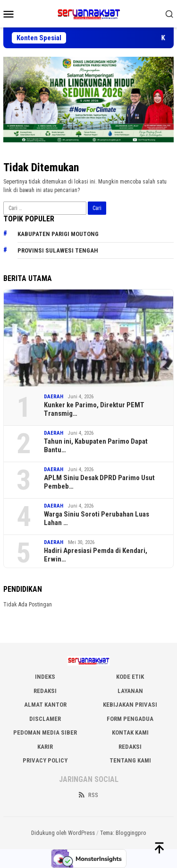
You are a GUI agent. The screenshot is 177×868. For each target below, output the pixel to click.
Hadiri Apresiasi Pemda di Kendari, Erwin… (96, 555)
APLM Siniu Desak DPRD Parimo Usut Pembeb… (99, 482)
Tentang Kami (130, 760)
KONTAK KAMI (130, 732)
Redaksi (130, 747)
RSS (88, 795)
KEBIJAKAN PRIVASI (130, 705)
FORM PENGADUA (130, 719)
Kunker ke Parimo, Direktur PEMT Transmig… (94, 409)
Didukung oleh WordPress (63, 833)
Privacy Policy (45, 760)
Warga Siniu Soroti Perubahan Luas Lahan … (97, 518)
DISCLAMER (45, 719)
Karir (45, 747)
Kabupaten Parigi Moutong (58, 234)
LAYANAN (130, 691)
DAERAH (54, 397)
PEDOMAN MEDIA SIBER (45, 732)
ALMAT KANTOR (45, 705)
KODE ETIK (130, 677)
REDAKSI (45, 691)
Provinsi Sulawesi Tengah (58, 250)
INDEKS (45, 677)
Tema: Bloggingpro (123, 833)
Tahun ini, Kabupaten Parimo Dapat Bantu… (97, 446)
